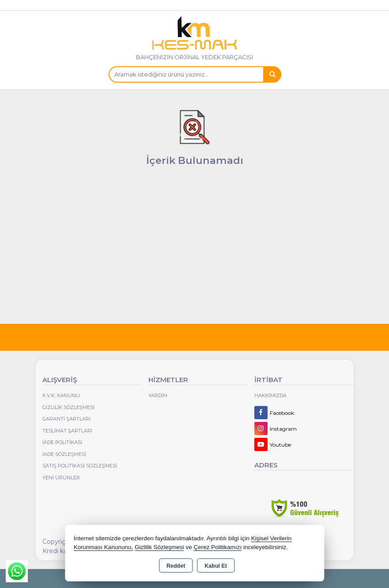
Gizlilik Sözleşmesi (68, 407)
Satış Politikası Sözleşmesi (80, 466)
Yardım (158, 395)
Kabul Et (216, 566)
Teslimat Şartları (67, 431)
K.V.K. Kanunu (61, 395)
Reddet (176, 566)
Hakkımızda (270, 395)
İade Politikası (62, 442)
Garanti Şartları (66, 419)
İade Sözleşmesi (64, 454)
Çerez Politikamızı (218, 547)
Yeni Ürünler (61, 478)
